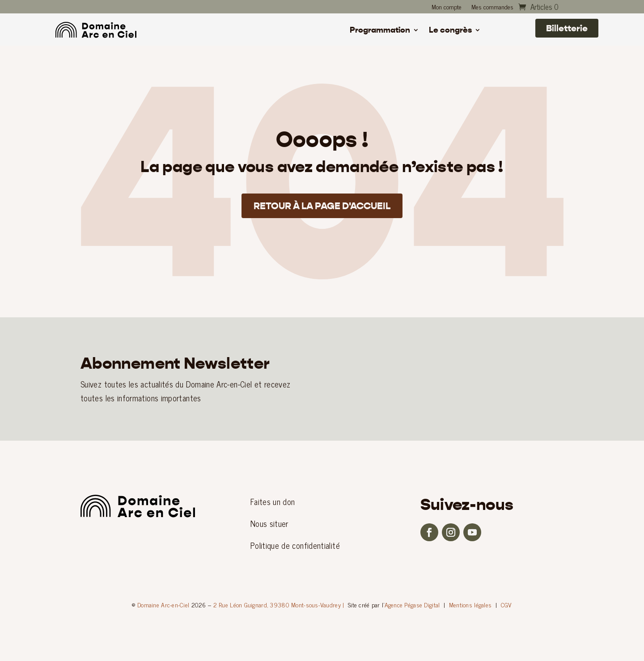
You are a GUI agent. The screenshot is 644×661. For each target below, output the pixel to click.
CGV (506, 604)
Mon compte (447, 8)
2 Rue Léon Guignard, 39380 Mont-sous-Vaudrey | (279, 604)
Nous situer (269, 523)
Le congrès (450, 31)
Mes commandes (492, 8)
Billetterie (567, 28)
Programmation (380, 31)
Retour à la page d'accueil (322, 208)
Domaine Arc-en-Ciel (163, 604)
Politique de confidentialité (295, 545)
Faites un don (273, 501)
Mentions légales (470, 604)
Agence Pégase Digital (412, 604)
